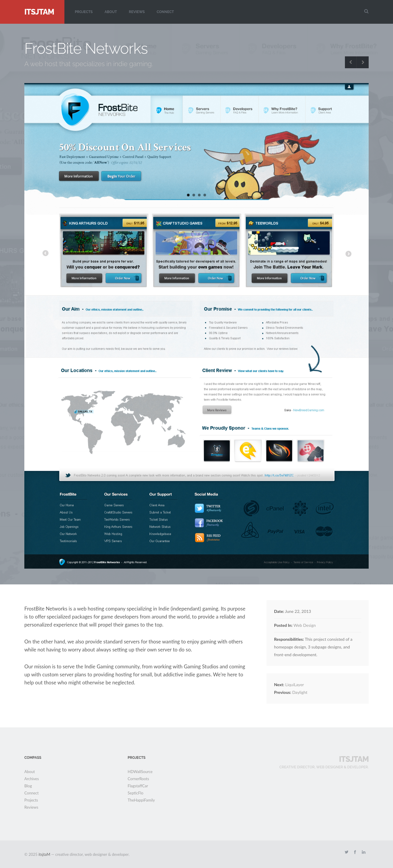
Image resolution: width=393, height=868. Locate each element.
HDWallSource (140, 772)
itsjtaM (39, 12)
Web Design (305, 625)
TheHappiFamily (141, 800)
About (111, 12)
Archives (32, 779)
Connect (165, 12)
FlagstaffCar (138, 786)
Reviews (137, 12)
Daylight (291, 692)
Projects (84, 12)
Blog (28, 786)
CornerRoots (138, 779)
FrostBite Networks (86, 49)
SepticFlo (136, 793)
